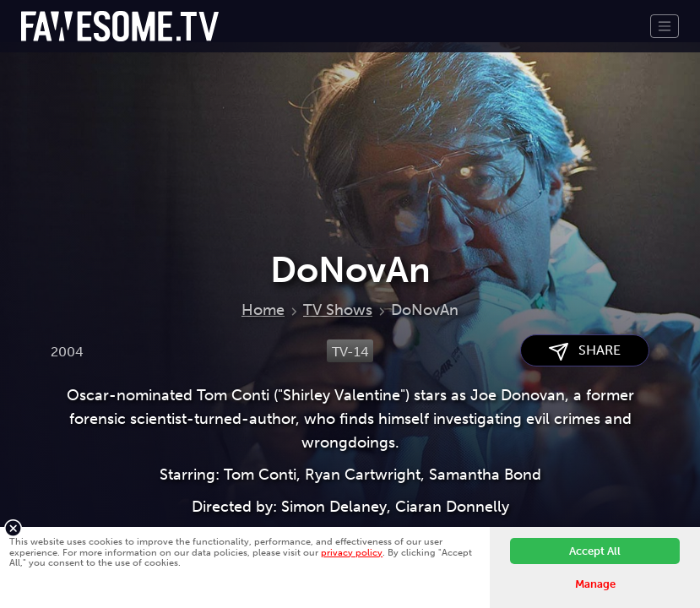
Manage (595, 584)
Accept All (595, 551)
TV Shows (338, 310)
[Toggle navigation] (665, 26)
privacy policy (352, 552)
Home (263, 310)
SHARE (585, 351)
